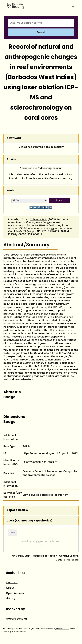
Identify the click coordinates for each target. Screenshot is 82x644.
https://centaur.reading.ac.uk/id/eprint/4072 (50, 453)
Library (11, 599)
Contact (12, 583)
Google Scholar (17, 619)
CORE (12, 533)
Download (14, 138)
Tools (10, 191)
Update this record (67, 560)
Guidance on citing (61, 178)
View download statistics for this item (45, 495)
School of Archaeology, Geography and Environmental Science (50, 473)
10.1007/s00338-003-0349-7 (25, 234)
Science (27, 471)
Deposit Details (17, 510)
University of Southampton (14, 632)
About (10, 588)
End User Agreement (50, 168)
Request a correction (44, 556)
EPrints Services (63, 629)
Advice (11, 159)
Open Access (15, 593)
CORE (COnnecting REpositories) (30, 521)
